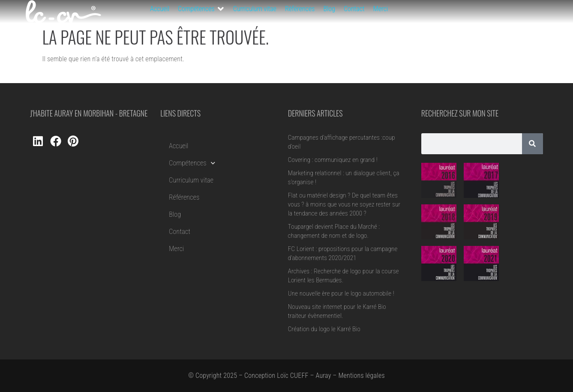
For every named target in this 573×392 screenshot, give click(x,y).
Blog (175, 214)
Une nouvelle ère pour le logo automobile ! (341, 293)
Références (184, 197)
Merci (176, 249)
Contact (180, 232)
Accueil (178, 146)
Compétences (192, 163)
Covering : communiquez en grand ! (333, 160)
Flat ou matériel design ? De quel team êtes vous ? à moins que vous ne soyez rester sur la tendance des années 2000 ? (344, 204)
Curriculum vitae (191, 180)
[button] (201, 9)
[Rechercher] (532, 144)
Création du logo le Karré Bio (324, 329)
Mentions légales (361, 376)
